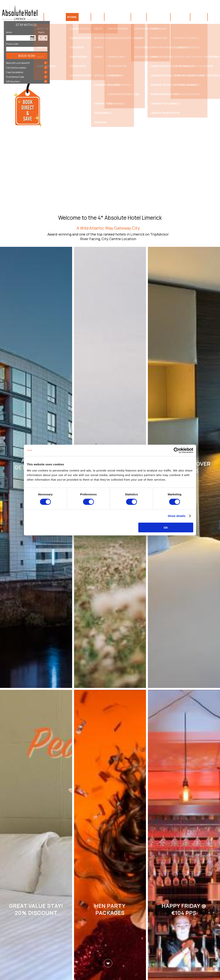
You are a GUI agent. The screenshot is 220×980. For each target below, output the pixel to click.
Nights (39, 32)
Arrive (9, 32)
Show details (177, 516)
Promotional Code (27, 77)
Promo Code (12, 44)
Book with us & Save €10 (27, 63)
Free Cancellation (27, 72)
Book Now (27, 56)
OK (166, 527)
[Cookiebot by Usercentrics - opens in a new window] (176, 450)
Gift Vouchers (27, 81)
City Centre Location (27, 68)
